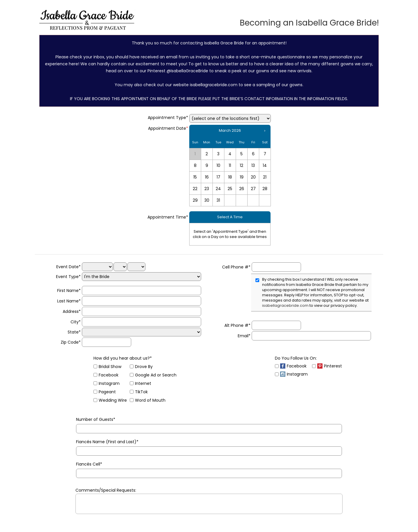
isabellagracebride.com (285, 305)
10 (218, 165)
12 (242, 165)
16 (207, 177)
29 (195, 200)
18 (230, 177)
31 (218, 200)
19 (242, 177)
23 (207, 189)
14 (265, 165)
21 (265, 177)
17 (218, 177)
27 (253, 189)
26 (242, 189)
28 (265, 189)
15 (195, 177)
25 (230, 189)
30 (207, 200)
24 (218, 189)
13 (253, 165)
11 (230, 165)
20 (253, 177)
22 (195, 189)
